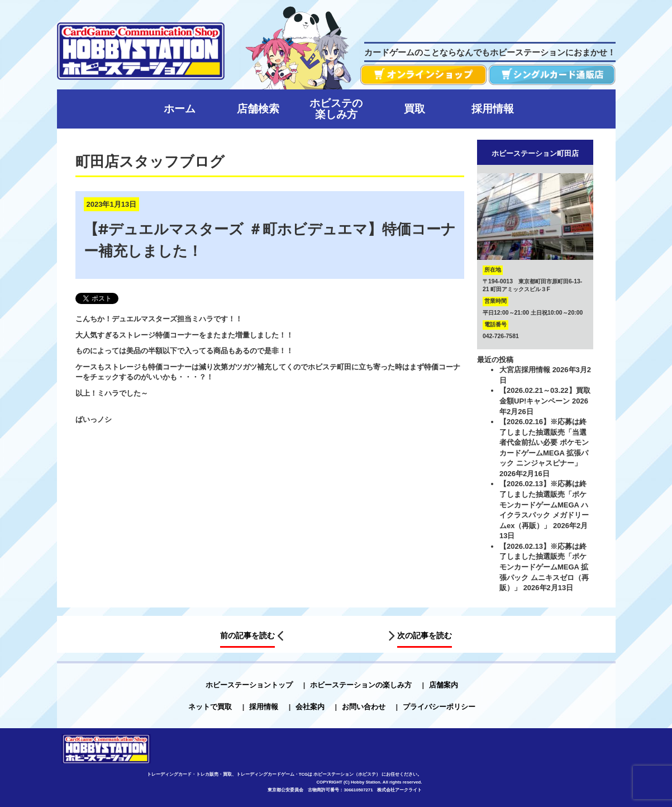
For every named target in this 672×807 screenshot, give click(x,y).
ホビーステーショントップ (249, 685)
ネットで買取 (210, 707)
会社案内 (310, 707)
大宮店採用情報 (525, 370)
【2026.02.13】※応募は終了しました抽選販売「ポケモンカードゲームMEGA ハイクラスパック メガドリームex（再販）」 (544, 504)
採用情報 (264, 707)
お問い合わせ (364, 707)
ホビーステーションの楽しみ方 (361, 685)
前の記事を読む (247, 635)
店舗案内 (444, 685)
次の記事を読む (425, 635)
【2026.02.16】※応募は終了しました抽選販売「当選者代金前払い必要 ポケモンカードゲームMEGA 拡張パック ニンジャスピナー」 (544, 442)
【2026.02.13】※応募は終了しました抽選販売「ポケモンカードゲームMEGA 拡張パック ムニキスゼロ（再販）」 (544, 567)
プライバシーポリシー (439, 707)
